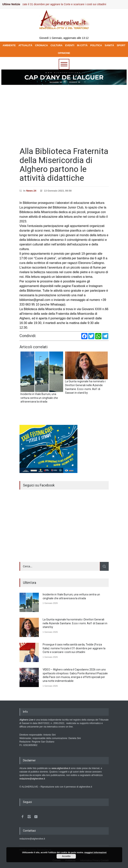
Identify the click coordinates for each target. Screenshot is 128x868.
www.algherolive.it (61, 768)
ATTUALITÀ (25, 45)
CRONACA (41, 45)
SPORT (121, 45)
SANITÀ (109, 45)
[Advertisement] (64, 114)
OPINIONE (64, 53)
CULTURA (57, 45)
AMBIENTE (9, 45)
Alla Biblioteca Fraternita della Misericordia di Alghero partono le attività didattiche (64, 165)
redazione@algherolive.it (32, 779)
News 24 (31, 191)
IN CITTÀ (82, 45)
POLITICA (96, 45)
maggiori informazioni (95, 852)
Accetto (66, 856)
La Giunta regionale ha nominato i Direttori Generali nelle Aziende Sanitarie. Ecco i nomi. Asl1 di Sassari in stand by (75, 623)
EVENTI (70, 45)
